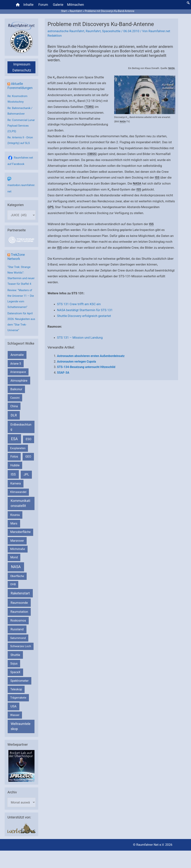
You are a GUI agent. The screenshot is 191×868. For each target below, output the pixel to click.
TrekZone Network (16, 257)
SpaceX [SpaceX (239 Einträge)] (15, 672)
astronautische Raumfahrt (66, 31)
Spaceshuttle (111, 31)
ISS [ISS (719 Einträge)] (13, 474)
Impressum (22, 64)
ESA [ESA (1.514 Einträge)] (14, 439)
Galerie (58, 5)
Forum (43, 5)
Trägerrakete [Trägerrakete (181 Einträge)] (18, 698)
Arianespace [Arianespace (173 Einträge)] (18, 372)
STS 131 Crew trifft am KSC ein (79, 304)
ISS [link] (157, 177)
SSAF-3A (63, 373)
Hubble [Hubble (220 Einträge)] (15, 465)
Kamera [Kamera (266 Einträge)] (16, 483)
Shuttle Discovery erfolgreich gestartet (84, 316)
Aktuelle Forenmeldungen (20, 86)
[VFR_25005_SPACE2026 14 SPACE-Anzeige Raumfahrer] (21, 766)
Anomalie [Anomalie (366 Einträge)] (17, 355)
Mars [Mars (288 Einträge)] (14, 523)
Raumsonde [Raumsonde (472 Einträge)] (19, 603)
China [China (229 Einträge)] (14, 406)
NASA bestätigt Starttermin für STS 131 (85, 310)
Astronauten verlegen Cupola (77, 362)
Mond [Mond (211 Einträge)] (14, 557)
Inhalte (28, 5)
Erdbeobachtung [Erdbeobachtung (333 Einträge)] (21, 427)
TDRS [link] (89, 107)
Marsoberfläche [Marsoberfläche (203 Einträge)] (20, 532)
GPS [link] (51, 207)
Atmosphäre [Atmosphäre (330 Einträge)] (19, 381)
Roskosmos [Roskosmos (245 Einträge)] (18, 621)
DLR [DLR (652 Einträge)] (14, 415)
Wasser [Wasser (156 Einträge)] (15, 715)
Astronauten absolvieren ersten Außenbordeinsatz (91, 356)
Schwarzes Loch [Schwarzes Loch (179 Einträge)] (21, 646)
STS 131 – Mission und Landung (80, 338)
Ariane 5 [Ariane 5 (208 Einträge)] (16, 364)
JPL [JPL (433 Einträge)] (26, 474)
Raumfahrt (93, 31)
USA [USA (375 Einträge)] (13, 706)
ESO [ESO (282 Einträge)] (29, 439)
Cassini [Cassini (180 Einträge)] (15, 398)
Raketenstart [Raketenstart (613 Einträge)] (20, 593)
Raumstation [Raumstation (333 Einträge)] (19, 612)
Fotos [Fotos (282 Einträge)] (14, 457)
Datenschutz (22, 70)
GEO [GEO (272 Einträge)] (28, 457)
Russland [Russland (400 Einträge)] (17, 629)
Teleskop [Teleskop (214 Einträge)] (16, 689)
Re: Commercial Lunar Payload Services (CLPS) (21, 126)
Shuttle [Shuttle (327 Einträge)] (15, 655)
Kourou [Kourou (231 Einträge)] (15, 515)
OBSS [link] (92, 154)
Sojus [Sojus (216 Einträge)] (14, 664)
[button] (188, 3)
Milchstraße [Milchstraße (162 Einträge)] (18, 549)
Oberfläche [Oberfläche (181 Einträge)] (17, 576)
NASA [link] (172, 68)
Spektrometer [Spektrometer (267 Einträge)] (20, 681)
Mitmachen (76, 5)
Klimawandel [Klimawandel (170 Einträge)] (18, 492)
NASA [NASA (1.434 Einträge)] (16, 567)
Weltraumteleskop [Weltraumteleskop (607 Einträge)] (21, 726)
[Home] (18, 5)
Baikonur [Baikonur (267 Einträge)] (16, 389)
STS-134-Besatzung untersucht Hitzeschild (86, 367)
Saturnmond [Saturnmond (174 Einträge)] (18, 638)
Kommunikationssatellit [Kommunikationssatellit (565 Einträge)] (20, 503)
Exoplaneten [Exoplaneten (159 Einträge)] (18, 448)
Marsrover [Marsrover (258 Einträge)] (17, 541)
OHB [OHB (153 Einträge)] (13, 584)
